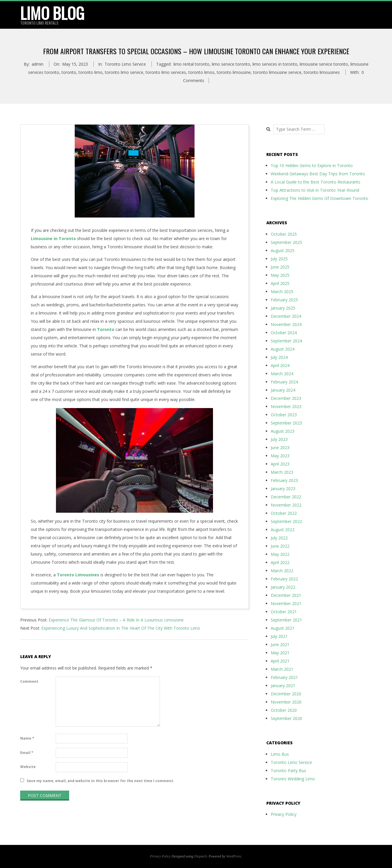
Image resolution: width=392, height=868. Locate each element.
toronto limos (201, 72)
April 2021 (280, 661)
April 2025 (280, 283)
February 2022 (284, 579)
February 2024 (284, 382)
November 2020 (286, 702)
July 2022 (279, 538)
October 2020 (284, 710)
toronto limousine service (277, 72)
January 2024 (283, 390)
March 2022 (282, 571)
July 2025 (279, 259)
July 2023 (279, 439)
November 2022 (286, 505)
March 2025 (282, 292)
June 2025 (280, 267)
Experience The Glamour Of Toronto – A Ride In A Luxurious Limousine (116, 620)
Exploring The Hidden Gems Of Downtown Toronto (319, 198)
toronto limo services (166, 72)
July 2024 (279, 357)
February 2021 (284, 677)
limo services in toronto (275, 64)
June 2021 (280, 644)
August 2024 (283, 349)
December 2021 (286, 595)
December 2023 (286, 398)
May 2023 (280, 456)
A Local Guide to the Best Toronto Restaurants (316, 182)
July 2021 (279, 636)
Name (27, 738)
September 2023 (286, 423)
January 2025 (283, 308)
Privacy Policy (284, 814)
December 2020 (286, 694)
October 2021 (284, 612)
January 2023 (283, 489)
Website (28, 767)
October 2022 (284, 513)
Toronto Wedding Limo (293, 779)
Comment (29, 681)
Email (27, 753)
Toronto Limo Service (125, 64)
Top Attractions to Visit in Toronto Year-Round (315, 190)
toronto (69, 72)
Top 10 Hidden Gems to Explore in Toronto (312, 165)
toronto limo (91, 72)
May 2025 (280, 275)
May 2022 (280, 554)
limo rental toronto (191, 64)
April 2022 (280, 562)
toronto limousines (322, 72)
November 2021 (286, 603)
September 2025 (286, 242)
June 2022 (280, 546)
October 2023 (284, 415)
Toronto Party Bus (288, 771)
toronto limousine (234, 72)
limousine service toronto (324, 64)
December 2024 (286, 316)
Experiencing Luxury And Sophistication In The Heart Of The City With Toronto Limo (121, 628)
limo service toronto (231, 64)
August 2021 (283, 628)
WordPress (234, 856)
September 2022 (286, 521)
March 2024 (282, 374)
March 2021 (282, 669)
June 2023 (280, 447)
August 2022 (283, 530)
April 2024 (280, 365)
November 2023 (286, 406)
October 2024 (284, 333)
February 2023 (284, 480)
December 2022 (286, 497)
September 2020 (286, 718)
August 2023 (283, 431)
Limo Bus (280, 754)
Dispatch (201, 856)
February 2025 (284, 300)
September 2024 (286, 341)
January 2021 (283, 686)
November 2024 (286, 324)
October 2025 (284, 234)
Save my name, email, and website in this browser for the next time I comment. (100, 781)
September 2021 (286, 620)
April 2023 (280, 464)
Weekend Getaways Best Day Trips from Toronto (318, 174)
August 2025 (283, 250)
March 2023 (282, 472)
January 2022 (283, 587)
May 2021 (280, 653)
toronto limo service (124, 72)
